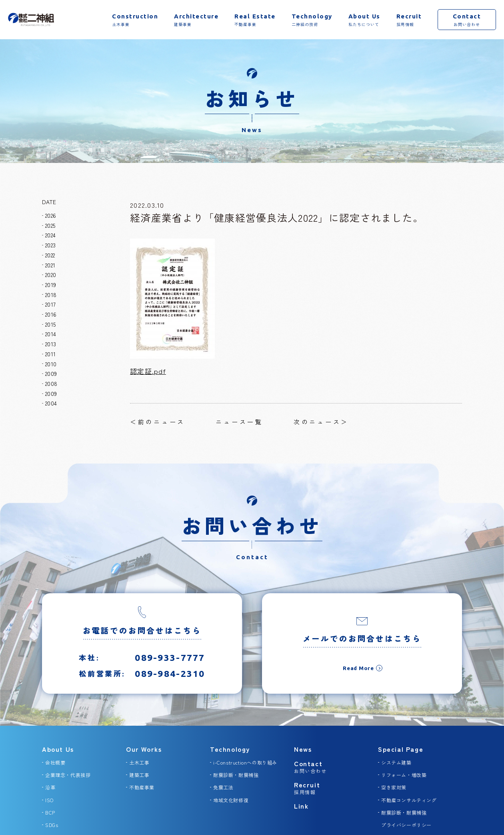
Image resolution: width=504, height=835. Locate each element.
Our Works (144, 749)
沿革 (50, 787)
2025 (50, 225)
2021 (50, 265)
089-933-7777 (170, 664)
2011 (50, 354)
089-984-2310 (170, 680)
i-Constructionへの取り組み (245, 762)
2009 (51, 373)
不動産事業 (142, 787)
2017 (50, 304)
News (303, 749)
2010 (51, 364)
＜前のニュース (158, 422)
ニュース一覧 (239, 422)
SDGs (52, 825)
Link (301, 806)
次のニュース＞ (321, 422)
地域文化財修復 (231, 800)
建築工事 (139, 775)
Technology (230, 749)
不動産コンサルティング (409, 800)
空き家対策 (394, 787)
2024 (50, 235)
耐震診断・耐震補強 (236, 775)
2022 (50, 255)
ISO (49, 800)
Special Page (401, 749)
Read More (358, 675)
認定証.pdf (148, 371)
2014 (51, 334)
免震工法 (223, 787)
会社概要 (55, 762)
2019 (51, 285)
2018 (51, 295)
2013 (51, 344)
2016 (51, 314)
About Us (58, 749)
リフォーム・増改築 (404, 775)
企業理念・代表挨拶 (68, 775)
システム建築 (396, 762)
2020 (51, 275)
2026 (51, 215)
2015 (50, 324)
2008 (51, 383)
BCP (50, 812)
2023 (50, 245)
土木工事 (139, 762)
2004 (51, 403)
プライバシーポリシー (406, 825)
